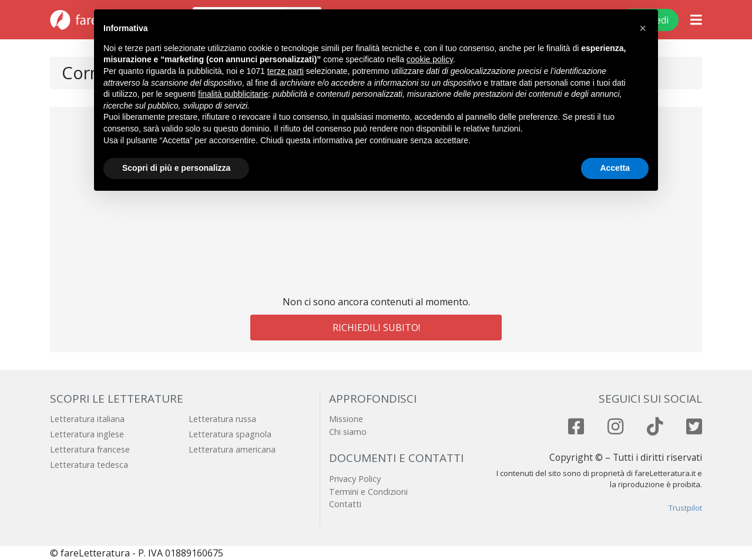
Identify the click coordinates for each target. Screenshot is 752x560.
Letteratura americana (232, 449)
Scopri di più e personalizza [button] (176, 168)
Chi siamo (348, 432)
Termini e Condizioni (368, 492)
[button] (643, 28)
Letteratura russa (222, 419)
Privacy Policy (355, 479)
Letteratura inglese (87, 434)
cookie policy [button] (430, 59)
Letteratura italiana (87, 419)
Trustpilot (685, 508)
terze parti (286, 71)
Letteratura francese (90, 449)
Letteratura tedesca (89, 465)
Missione (346, 419)
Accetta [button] (615, 168)
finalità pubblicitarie (233, 94)
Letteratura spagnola (230, 434)
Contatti (345, 504)
